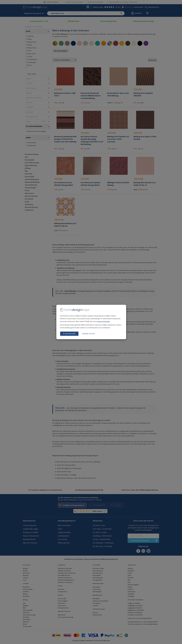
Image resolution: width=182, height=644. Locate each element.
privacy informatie (103, 321)
